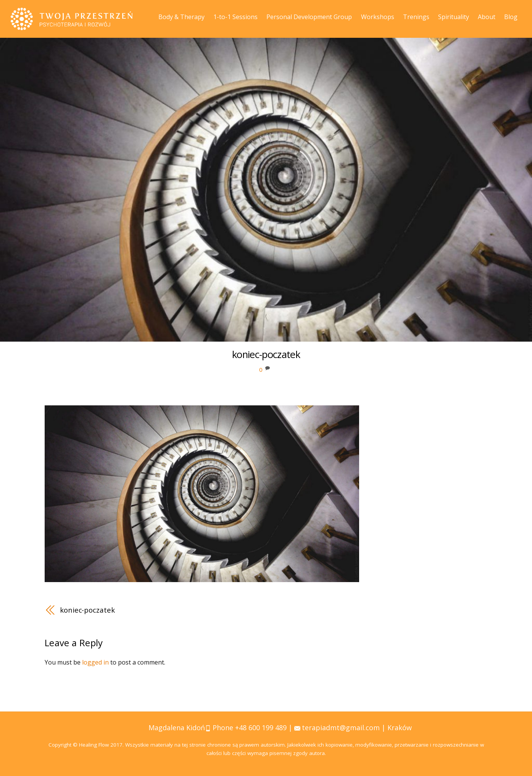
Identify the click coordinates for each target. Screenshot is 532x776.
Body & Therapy (181, 17)
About (487, 17)
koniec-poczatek (87, 610)
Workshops (378, 17)
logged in (95, 662)
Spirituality (454, 17)
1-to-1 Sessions (235, 17)
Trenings (416, 17)
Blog (511, 17)
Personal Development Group (309, 17)
